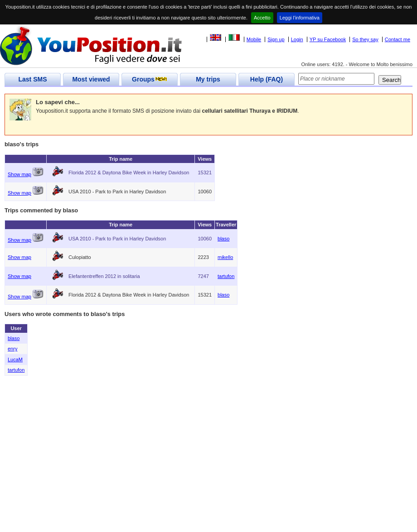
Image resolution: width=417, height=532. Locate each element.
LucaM (15, 359)
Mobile (254, 39)
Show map (19, 174)
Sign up (276, 39)
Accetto (262, 18)
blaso (223, 239)
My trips (208, 79)
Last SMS (32, 79)
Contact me (398, 39)
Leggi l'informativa (300, 18)
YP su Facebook (328, 39)
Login (297, 39)
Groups (150, 79)
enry (12, 349)
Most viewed (91, 79)
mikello (225, 257)
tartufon (226, 276)
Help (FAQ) (267, 79)
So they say (365, 39)
